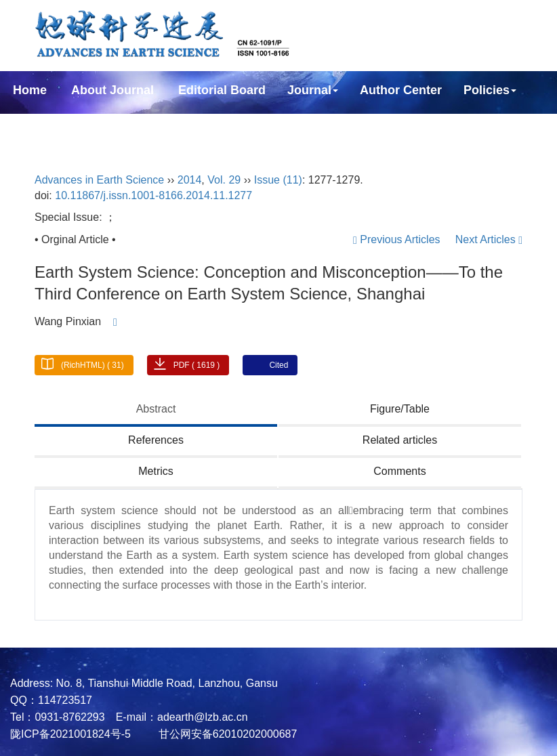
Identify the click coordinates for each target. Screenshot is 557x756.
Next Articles (489, 239)
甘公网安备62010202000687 (226, 734)
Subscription (50, 127)
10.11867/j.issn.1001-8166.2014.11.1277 (153, 195)
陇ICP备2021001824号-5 (70, 734)
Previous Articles (398, 239)
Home (30, 90)
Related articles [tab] (400, 440)
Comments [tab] (399, 471)
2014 (190, 180)
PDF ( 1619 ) (197, 365)
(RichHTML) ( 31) (92, 365)
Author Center (401, 90)
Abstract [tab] (156, 409)
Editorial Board (222, 90)
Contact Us (144, 127)
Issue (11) (278, 180)
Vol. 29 (224, 180)
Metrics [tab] (156, 471)
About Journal (112, 90)
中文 (213, 127)
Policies (490, 90)
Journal (313, 90)
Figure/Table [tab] (400, 409)
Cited (278, 365)
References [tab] (156, 440)
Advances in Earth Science (99, 180)
